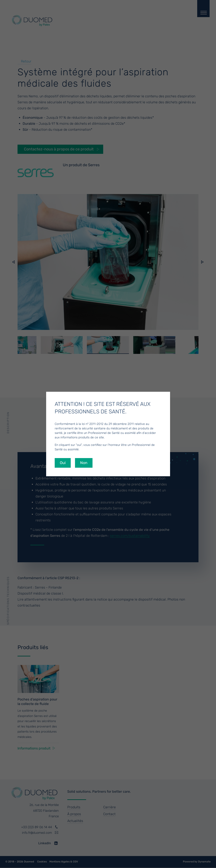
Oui (63, 463)
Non (84, 463)
